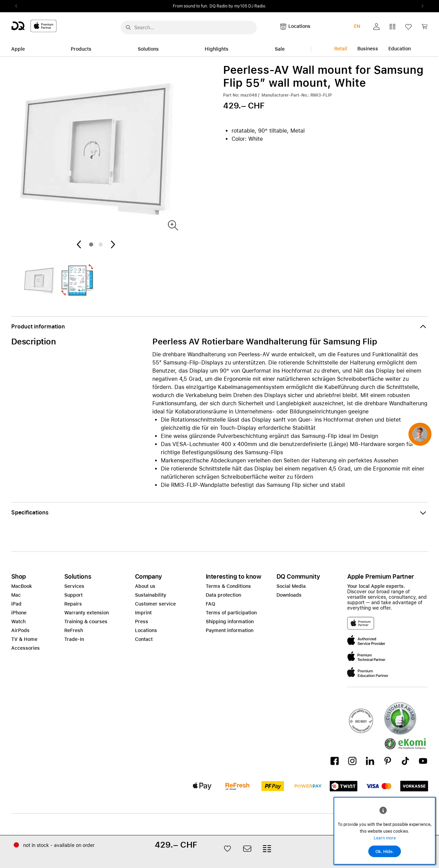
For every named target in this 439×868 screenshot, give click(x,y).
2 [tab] (101, 244)
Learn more (385, 838)
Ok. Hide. (385, 852)
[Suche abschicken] (128, 28)
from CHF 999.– (236, 6)
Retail (341, 49)
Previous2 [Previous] (19, 6)
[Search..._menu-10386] (189, 28)
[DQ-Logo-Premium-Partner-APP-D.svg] (34, 26)
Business (368, 49)
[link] (424, 28)
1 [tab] (91, 244)
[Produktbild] (173, 225)
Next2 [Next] (421, 6)
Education (400, 49)
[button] (376, 27)
